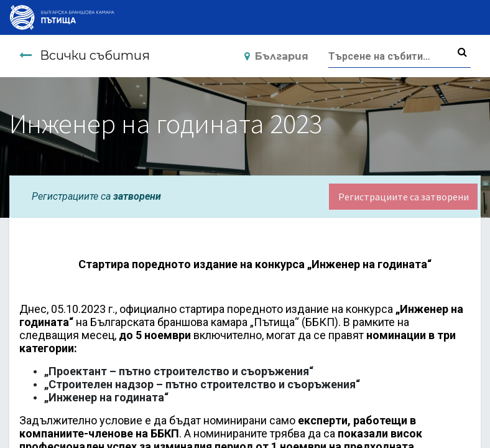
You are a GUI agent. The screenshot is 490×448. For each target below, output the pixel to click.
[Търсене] (462, 52)
